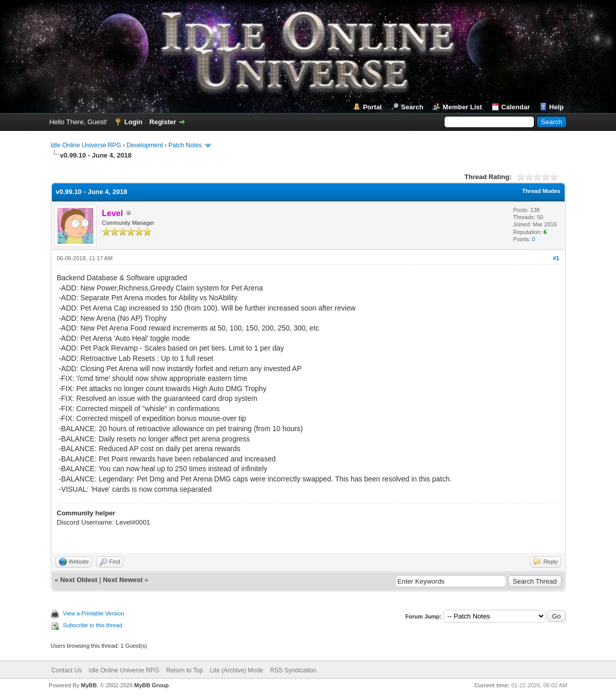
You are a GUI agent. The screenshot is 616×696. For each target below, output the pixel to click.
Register (163, 122)
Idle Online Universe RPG (86, 145)
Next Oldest (79, 580)
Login (133, 122)
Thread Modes (541, 191)
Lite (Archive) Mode (237, 670)
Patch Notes (185, 145)
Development (145, 145)
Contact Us (66, 670)
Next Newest (122, 580)
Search (412, 107)
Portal (372, 107)
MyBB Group (152, 685)
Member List (462, 107)
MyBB (89, 685)
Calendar (516, 107)
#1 (556, 258)
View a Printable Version (94, 613)
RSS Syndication (293, 670)
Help (556, 107)
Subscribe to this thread (93, 625)
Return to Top (185, 670)
